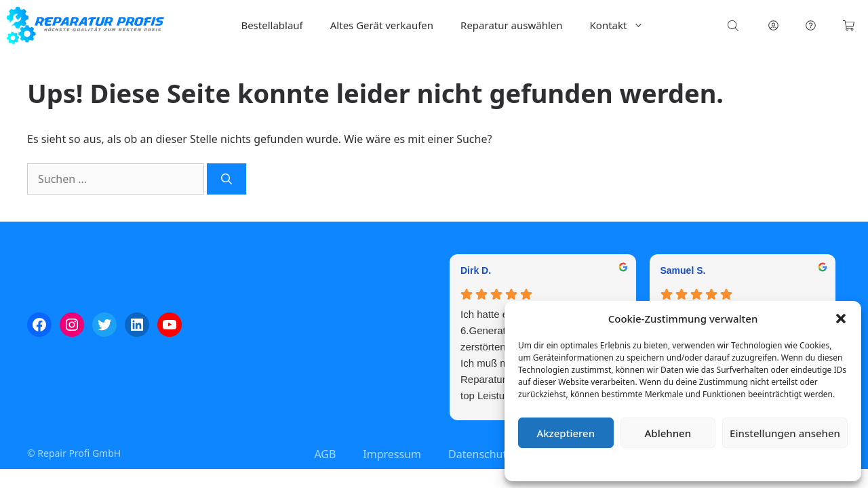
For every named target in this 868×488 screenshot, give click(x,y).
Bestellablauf (272, 25)
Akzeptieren (566, 433)
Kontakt (624, 25)
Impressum (764, 464)
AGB (325, 454)
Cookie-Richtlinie (612, 464)
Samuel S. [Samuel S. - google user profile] (683, 270)
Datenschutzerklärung (693, 464)
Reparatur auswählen (511, 25)
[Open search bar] (734, 25)
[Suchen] (226, 179)
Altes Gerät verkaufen (382, 25)
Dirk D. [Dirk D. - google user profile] (476, 270)
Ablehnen (668, 433)
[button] (841, 319)
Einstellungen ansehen (785, 433)
